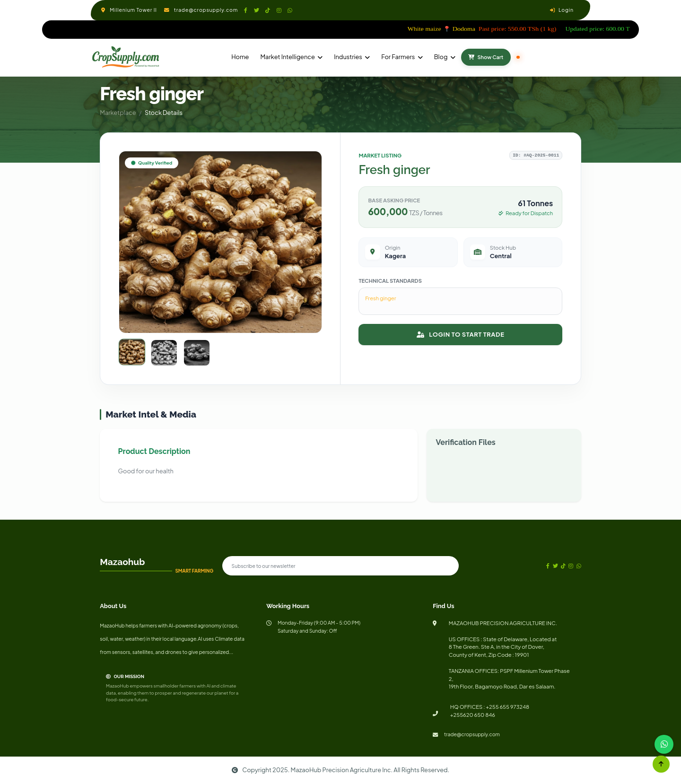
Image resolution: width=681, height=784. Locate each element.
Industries (348, 57)
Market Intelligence (287, 57)
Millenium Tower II (133, 10)
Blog (441, 57)
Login (566, 10)
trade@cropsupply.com (206, 10)
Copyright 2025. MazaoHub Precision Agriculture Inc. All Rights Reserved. (341, 770)
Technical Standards (390, 280)
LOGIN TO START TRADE (460, 334)
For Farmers (398, 57)
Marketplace (118, 113)
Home (240, 57)
